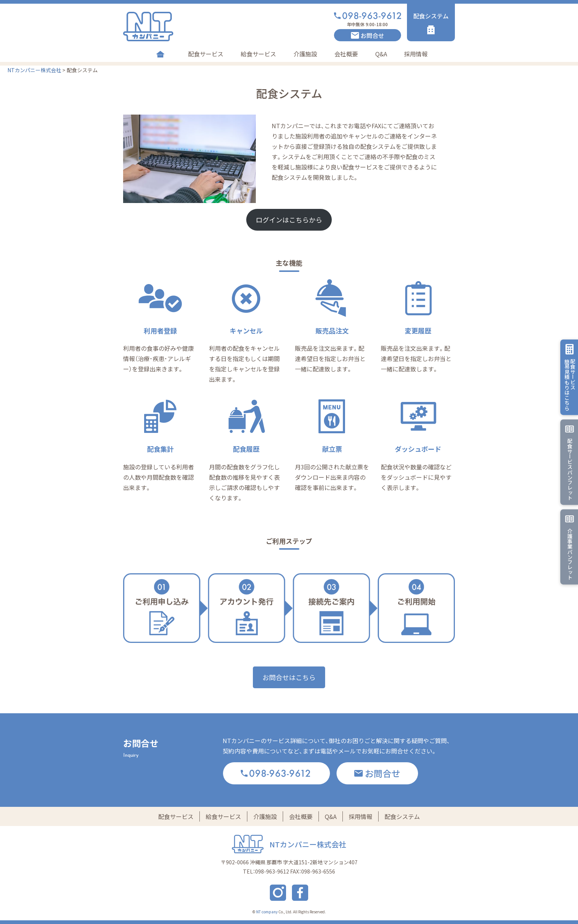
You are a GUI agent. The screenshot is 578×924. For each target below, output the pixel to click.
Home (160, 54)
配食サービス (206, 54)
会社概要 (346, 54)
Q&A (381, 54)
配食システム (402, 816)
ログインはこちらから (289, 220)
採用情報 (416, 54)
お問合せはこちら (289, 677)
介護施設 (305, 54)
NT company (267, 912)
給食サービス (258, 54)
